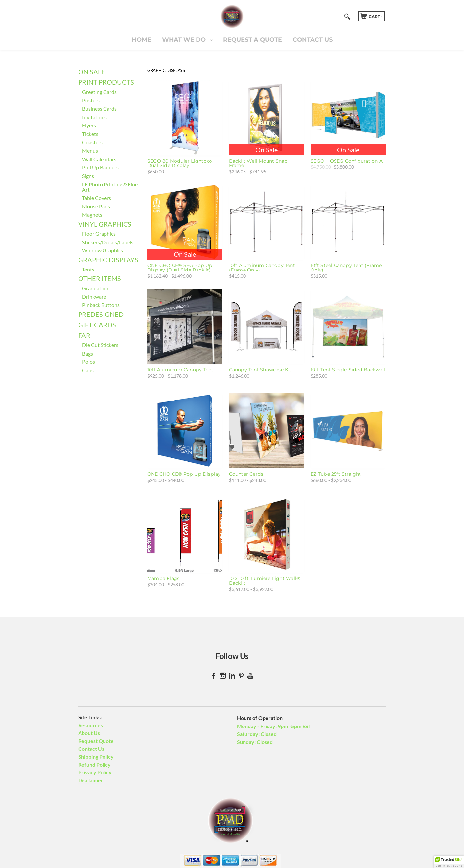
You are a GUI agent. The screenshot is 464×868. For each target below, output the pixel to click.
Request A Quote (253, 40)
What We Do (185, 40)
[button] (449, 862)
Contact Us (313, 40)
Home (141, 40)
